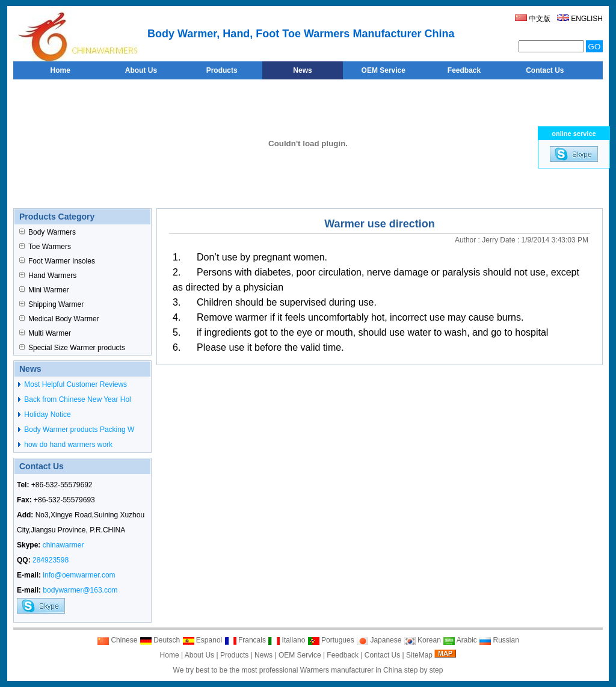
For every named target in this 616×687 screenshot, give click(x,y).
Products (234, 655)
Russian (499, 640)
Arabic (460, 640)
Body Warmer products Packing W (78, 430)
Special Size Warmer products (72, 348)
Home (170, 655)
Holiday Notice (47, 414)
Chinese (117, 640)
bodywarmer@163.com (80, 590)
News (263, 655)
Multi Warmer (45, 333)
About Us (199, 655)
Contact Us (382, 655)
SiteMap (419, 655)
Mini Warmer (44, 290)
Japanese (379, 640)
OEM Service (300, 655)
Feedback (343, 655)
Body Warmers (48, 232)
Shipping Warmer (51, 304)
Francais (245, 640)
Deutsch (160, 640)
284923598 (51, 560)
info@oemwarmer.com (79, 575)
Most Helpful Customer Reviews (75, 384)
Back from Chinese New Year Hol (77, 399)
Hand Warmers (48, 276)
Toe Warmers (45, 247)
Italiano (286, 640)
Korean (422, 640)
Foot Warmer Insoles (57, 261)
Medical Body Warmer (59, 319)
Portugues (331, 640)
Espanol (202, 640)
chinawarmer (63, 545)
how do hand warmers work (67, 445)
